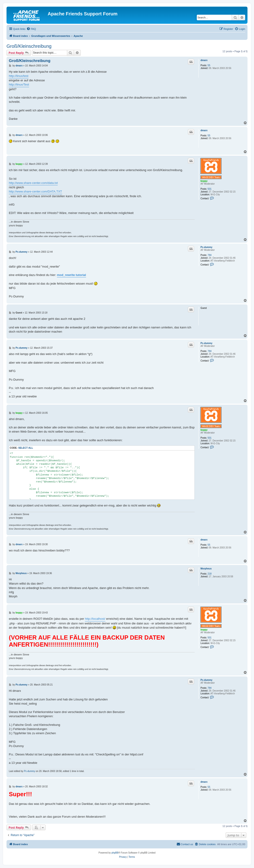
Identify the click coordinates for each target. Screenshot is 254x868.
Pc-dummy (206, 247)
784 (210, 255)
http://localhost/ (95, 619)
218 (210, 574)
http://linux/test (19, 76)
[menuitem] (31, 29)
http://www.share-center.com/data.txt (33, 183)
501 (210, 189)
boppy (204, 181)
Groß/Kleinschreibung (29, 46)
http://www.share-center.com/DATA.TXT (35, 191)
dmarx (204, 60)
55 (209, 65)
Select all (26, 448)
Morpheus (206, 569)
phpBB (115, 853)
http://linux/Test (19, 84)
